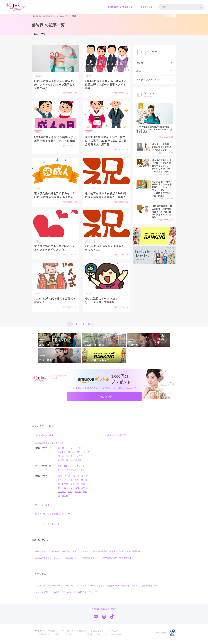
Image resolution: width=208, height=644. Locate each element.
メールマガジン (113, 634)
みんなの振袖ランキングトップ (49, 446)
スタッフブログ (67, 634)
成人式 (38, 76)
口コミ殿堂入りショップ (59, 517)
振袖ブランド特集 (81, 555)
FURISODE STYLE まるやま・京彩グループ (97, 589)
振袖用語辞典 (82, 634)
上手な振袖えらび (109, 561)
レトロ (82, 473)
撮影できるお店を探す (118, 438)
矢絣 (70, 495)
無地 (60, 479)
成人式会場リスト (44, 637)
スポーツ (90, 188)
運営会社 (89, 637)
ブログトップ (146, 7)
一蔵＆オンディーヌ (130, 589)
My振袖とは (53, 634)
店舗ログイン (102, 637)
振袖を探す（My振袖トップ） (121, 7)
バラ (66, 483)
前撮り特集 (40, 555)
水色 (79, 455)
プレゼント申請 (104, 398)
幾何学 (78, 495)
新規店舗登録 (116, 637)
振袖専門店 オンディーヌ (86, 595)
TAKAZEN (69, 589)
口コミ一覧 (40, 517)
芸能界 (89, 76)
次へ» (91, 324)
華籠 (83, 487)
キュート (81, 469)
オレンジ (62, 455)
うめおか (56, 595)
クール (61, 473)
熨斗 (60, 491)
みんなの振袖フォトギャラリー (49, 561)
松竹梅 (65, 487)
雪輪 (77, 491)
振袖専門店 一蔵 (150, 589)
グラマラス (71, 473)
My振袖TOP (40, 634)
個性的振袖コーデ (90, 561)
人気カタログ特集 (99, 555)
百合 (77, 483)
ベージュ (70, 451)
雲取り (84, 491)
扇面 (73, 487)
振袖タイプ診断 (117, 555)
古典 (60, 469)
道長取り (62, 495)
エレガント (69, 469)
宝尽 (66, 491)
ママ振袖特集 (54, 555)
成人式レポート (73, 561)
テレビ (38, 241)
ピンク (80, 451)
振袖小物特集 (125, 561)
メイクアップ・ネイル (155, 80)
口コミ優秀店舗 (133, 555)
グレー (61, 463)
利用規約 (58, 637)
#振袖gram (67, 595)
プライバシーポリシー (74, 637)
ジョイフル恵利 (42, 595)
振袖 (155, 71)
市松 (85, 495)
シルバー (81, 459)
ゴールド (70, 459)
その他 (78, 463)
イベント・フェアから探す (47, 527)
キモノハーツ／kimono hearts (49, 589)
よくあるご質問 (97, 634)
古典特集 (66, 555)
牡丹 (60, 483)
